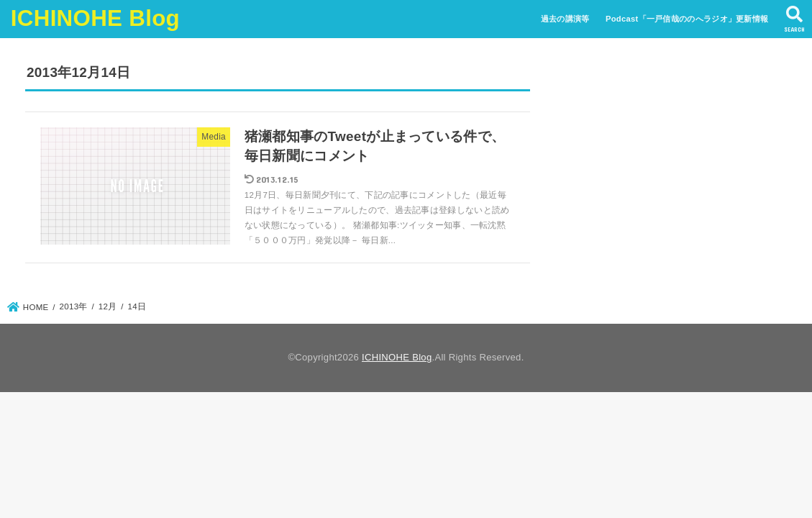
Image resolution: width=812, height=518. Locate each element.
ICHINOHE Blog (95, 18)
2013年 (74, 306)
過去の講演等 (565, 19)
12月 (108, 306)
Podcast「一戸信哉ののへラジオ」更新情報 (687, 19)
